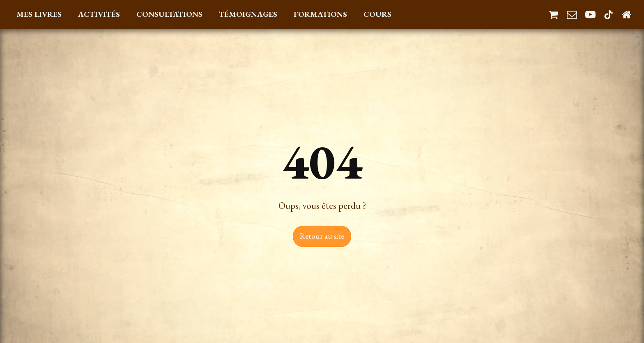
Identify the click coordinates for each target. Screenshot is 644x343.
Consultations (169, 14)
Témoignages (248, 14)
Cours (377, 14)
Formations (320, 14)
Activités (99, 14)
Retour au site (322, 236)
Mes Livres (39, 14)
